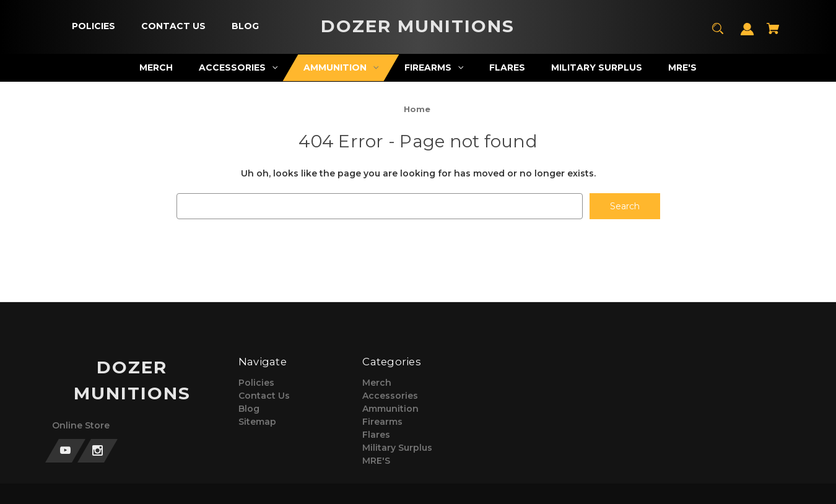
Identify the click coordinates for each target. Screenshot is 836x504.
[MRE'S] (683, 68)
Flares (376, 435)
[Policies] (93, 26)
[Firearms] (434, 68)
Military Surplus (397, 448)
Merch (377, 383)
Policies (256, 383)
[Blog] (245, 26)
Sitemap (257, 422)
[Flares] (507, 68)
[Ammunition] (341, 68)
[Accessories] (238, 68)
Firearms (382, 422)
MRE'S (376, 461)
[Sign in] (747, 35)
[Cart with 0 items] (773, 34)
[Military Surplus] (597, 68)
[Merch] (156, 68)
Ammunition (390, 409)
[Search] (718, 34)
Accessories (390, 396)
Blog (249, 409)
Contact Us (264, 396)
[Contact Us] (173, 26)
